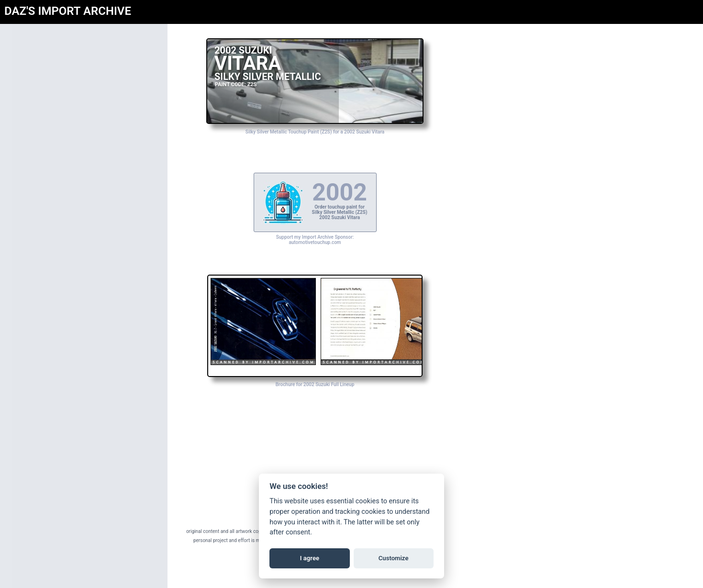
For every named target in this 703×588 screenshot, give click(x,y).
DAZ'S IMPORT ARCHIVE (68, 11)
